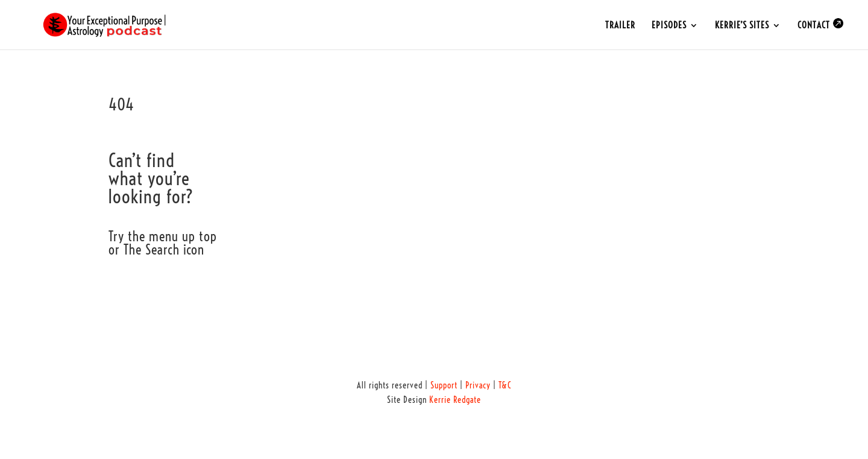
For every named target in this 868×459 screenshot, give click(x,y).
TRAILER (620, 26)
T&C (505, 385)
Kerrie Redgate (455, 400)
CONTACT (820, 24)
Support (444, 385)
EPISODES (669, 26)
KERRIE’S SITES (742, 26)
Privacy (478, 385)
